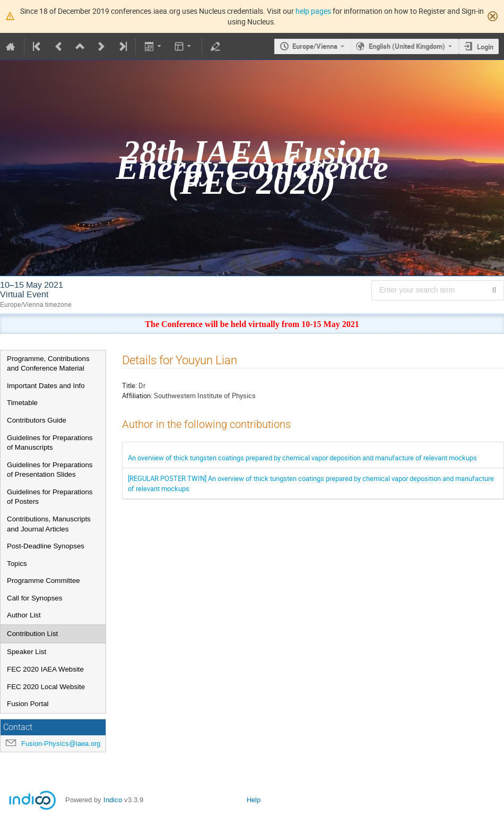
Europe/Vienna (315, 46)
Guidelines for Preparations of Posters (50, 497)
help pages (313, 11)
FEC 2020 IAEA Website (45, 669)
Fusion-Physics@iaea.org (61, 744)
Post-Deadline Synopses (46, 546)
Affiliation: (137, 396)
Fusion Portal (28, 704)
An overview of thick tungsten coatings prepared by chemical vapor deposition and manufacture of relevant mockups (302, 458)
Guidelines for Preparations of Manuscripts (50, 443)
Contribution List (32, 634)
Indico (113, 800)
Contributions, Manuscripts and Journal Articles (49, 524)
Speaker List (27, 652)
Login (485, 47)
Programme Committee (44, 581)
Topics (17, 564)
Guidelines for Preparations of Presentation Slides (50, 470)
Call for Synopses (34, 598)
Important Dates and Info (46, 386)
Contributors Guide (37, 420)
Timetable (22, 403)
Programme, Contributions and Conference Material (48, 364)
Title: (129, 385)
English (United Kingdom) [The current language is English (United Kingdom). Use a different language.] (407, 46)
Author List (24, 615)
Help (254, 800)
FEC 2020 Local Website (46, 687)
